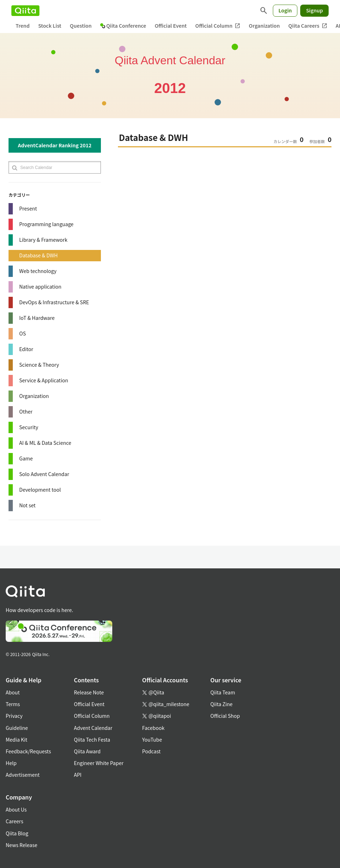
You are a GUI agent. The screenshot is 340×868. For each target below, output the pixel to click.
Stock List (50, 26)
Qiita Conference (123, 26)
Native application (40, 286)
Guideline (17, 728)
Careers (14, 821)
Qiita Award (87, 751)
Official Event (171, 26)
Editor (26, 349)
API (78, 775)
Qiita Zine (222, 704)
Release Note (89, 692)
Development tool (40, 490)
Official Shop (225, 716)
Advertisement (23, 775)
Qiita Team (223, 692)
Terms (13, 704)
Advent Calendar (93, 728)
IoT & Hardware (37, 318)
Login (285, 10)
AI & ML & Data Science (45, 443)
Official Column (218, 26)
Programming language (46, 224)
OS (23, 333)
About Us (16, 809)
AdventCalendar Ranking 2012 (55, 145)
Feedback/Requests (28, 751)
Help (11, 763)
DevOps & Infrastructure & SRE (54, 302)
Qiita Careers (308, 26)
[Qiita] (25, 11)
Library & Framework (43, 240)
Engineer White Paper (99, 763)
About (13, 692)
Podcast (151, 751)
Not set (27, 505)
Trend (23, 26)
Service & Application (44, 380)
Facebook (153, 728)
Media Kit (17, 739)
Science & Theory (39, 365)
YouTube (152, 739)
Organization (264, 26)
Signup (314, 10)
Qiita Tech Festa (92, 739)
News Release (21, 845)
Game (26, 458)
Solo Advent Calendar (44, 474)
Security (29, 427)
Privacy (14, 716)
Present (28, 208)
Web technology (38, 271)
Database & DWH (38, 255)
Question (81, 26)
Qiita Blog (17, 833)
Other (26, 411)
